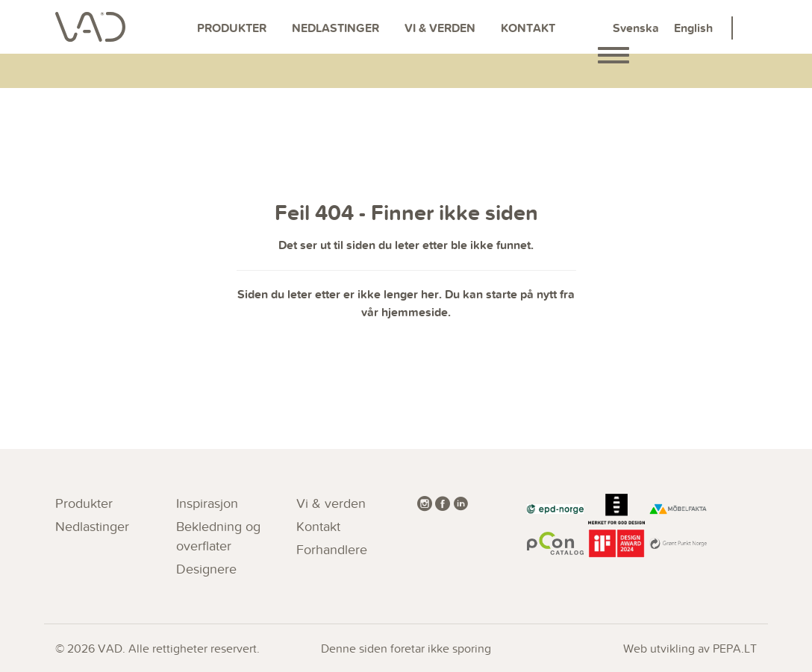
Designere (206, 569)
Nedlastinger (335, 28)
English (693, 28)
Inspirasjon (207, 503)
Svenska (636, 28)
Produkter (232, 28)
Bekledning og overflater (218, 536)
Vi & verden (440, 28)
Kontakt (528, 28)
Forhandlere (332, 549)
